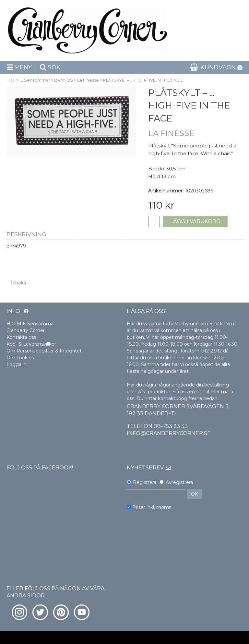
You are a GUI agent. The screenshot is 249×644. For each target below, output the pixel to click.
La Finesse (88, 80)
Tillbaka (18, 283)
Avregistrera (179, 482)
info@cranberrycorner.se (169, 433)
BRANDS (64, 80)
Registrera (145, 482)
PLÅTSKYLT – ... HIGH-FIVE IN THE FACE (143, 80)
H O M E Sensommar (28, 80)
